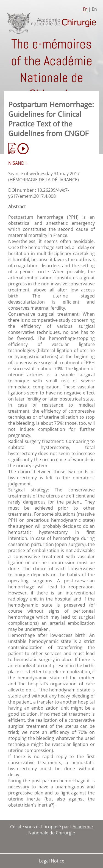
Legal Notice (52, 861)
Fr (85, 9)
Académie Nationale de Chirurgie (61, 830)
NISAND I (17, 163)
